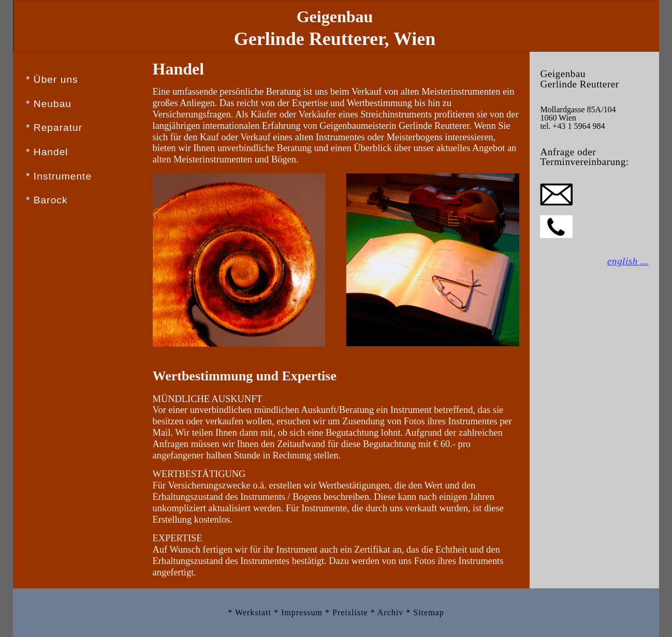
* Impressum (300, 612)
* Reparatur (54, 128)
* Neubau (49, 104)
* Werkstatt (251, 612)
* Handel (47, 152)
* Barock (47, 200)
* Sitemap (425, 612)
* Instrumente (59, 176)
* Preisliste (348, 612)
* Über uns (52, 79)
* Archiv (389, 612)
